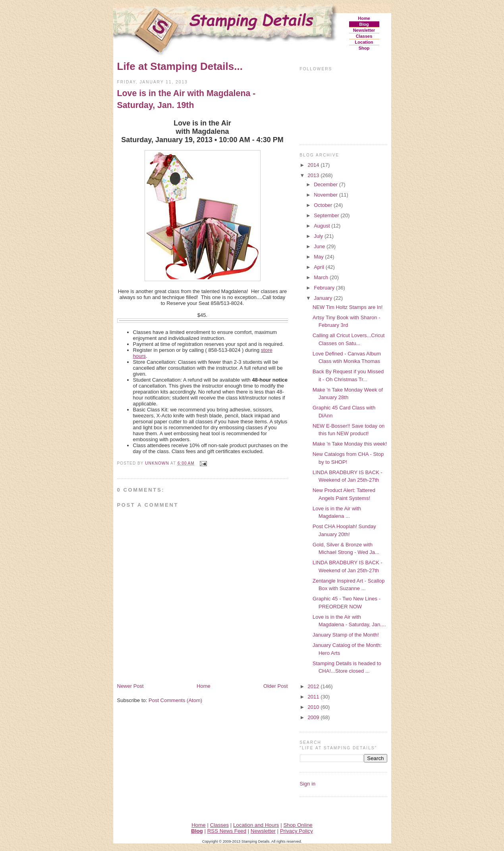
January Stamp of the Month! (346, 635)
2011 (314, 697)
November (326, 195)
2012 (314, 686)
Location (364, 42)
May (319, 257)
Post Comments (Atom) (175, 700)
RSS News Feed (227, 831)
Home (364, 18)
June (320, 246)
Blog (364, 24)
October (324, 205)
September (327, 215)
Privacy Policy (296, 831)
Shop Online (298, 825)
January (324, 298)
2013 (314, 175)
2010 (314, 707)
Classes (364, 36)
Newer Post (130, 686)
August (322, 226)
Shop (364, 48)
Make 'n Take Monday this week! (350, 444)
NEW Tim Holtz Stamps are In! (348, 307)
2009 (314, 717)
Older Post (275, 686)
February (325, 288)
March (322, 277)
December (326, 184)
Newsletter (364, 30)
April (320, 267)
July (319, 236)
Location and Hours (256, 825)
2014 (314, 165)
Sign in (308, 784)
